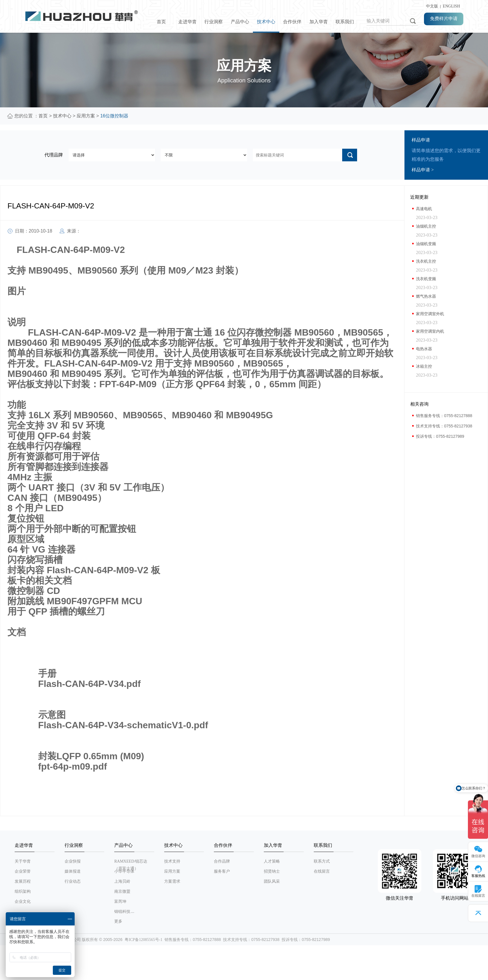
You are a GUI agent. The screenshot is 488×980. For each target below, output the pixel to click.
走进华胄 (187, 22)
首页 (161, 22)
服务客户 (222, 871)
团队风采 (272, 881)
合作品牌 (222, 861)
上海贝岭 (122, 881)
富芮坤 (120, 901)
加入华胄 (319, 22)
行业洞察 (214, 22)
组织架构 (23, 891)
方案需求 (172, 881)
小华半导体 (124, 871)
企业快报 (73, 861)
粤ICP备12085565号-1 (143, 940)
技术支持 (172, 861)
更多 (118, 921)
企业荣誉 (23, 871)
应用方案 (86, 116)
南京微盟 (122, 891)
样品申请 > (423, 170)
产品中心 (240, 22)
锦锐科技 (122, 912)
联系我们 (345, 22)
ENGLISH (451, 6)
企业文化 (23, 901)
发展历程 (23, 881)
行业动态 (73, 881)
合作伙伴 (292, 22)
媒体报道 (73, 871)
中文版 (431, 6)
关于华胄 (23, 861)
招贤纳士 (272, 871)
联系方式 (322, 861)
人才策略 (272, 861)
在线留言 (322, 871)
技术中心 (266, 22)
